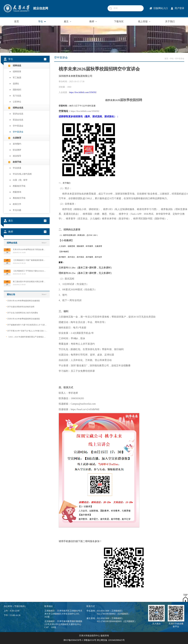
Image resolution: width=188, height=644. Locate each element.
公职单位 (17, 102)
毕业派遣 (17, 168)
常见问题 (17, 210)
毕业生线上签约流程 (22, 174)
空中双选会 (18, 126)
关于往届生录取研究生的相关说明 (20, 307)
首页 (17, 21)
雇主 (68, 22)
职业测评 (17, 150)
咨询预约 (17, 144)
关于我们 (170, 21)
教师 (93, 22)
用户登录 (179, 8)
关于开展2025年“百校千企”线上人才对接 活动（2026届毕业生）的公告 (27, 331)
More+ (44, 243)
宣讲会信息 (18, 114)
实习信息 (17, 96)
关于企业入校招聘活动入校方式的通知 (22, 313)
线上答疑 (144, 22)
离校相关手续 (19, 198)
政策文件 (17, 204)
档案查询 (17, 192)
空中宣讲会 (18, 132)
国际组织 (17, 90)
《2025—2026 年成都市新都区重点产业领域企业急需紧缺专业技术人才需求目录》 (27, 337)
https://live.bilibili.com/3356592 (83, 92)
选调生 (16, 84)
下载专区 (119, 21)
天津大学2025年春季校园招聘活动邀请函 (23, 319)
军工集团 (17, 78)
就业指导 (17, 156)
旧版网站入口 (161, 8)
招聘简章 (17, 72)
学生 (42, 22)
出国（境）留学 (20, 180)
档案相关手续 (19, 186)
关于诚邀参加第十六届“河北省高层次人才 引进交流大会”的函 (27, 325)
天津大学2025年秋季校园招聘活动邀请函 (23, 301)
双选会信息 (18, 120)
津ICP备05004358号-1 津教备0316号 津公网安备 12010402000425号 (94, 640)
